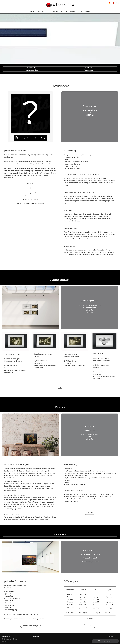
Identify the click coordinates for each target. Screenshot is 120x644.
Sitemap (5, 641)
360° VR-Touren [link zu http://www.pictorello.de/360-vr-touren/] (53, 11)
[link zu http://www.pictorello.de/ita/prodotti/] (117, 3)
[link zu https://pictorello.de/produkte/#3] (30, 435)
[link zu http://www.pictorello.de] (60, 5)
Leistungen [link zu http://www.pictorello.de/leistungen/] (41, 11)
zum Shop (30, 194)
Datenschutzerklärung (10, 639)
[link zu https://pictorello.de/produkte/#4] (30, 557)
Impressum (6, 637)
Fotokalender (32, 68)
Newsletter (35, 637)
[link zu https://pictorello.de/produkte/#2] (30, 307)
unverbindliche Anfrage (30, 626)
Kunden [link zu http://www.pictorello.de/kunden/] (73, 11)
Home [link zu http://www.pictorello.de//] (32, 11)
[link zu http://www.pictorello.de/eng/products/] (113, 3)
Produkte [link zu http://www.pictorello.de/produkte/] (64, 11)
